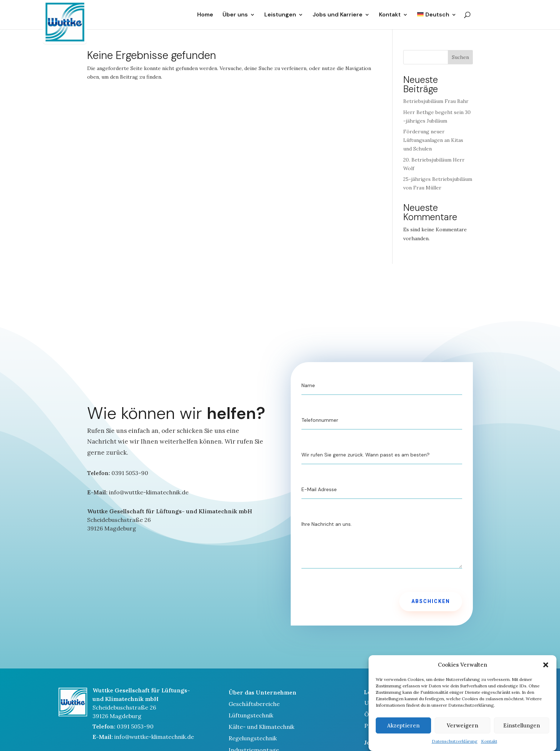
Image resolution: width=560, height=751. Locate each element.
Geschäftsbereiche (254, 704)
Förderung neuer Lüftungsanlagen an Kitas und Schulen (433, 140)
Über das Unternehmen (262, 692)
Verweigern (462, 732)
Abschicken (431, 601)
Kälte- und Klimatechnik (261, 727)
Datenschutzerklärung (455, 748)
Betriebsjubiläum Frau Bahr (436, 101)
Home (205, 15)
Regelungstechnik (253, 738)
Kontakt (489, 748)
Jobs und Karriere (337, 15)
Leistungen (280, 15)
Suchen (460, 57)
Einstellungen (522, 732)
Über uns (235, 15)
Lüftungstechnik (251, 715)
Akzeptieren (403, 732)
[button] (546, 671)
